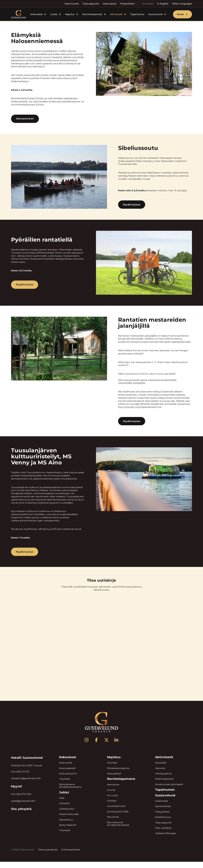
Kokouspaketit (68, 774)
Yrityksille (65, 785)
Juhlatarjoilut (67, 815)
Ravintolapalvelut (92, 15)
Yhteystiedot (127, 4)
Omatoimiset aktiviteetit (169, 791)
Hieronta (160, 774)
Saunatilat (161, 769)
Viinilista (112, 807)
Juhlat (54, 15)
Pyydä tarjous (132, 208)
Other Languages (182, 4)
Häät (62, 804)
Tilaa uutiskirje (163, 834)
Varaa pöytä (110, 4)
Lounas (111, 796)
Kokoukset (37, 15)
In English (163, 4)
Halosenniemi (26, 120)
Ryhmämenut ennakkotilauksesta (70, 792)
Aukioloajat (162, 807)
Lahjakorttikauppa (166, 840)
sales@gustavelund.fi (23, 807)
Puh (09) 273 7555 (21, 800)
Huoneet (112, 769)
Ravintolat (113, 823)
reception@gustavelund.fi (26, 785)
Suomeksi (148, 4)
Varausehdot (114, 780)
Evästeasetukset (71, 856)
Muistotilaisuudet (69, 821)
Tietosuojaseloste (48, 856)
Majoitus (70, 15)
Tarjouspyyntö (91, 4)
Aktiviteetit (116, 15)
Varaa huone (72, 4)
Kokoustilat (66, 769)
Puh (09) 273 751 (20, 778)
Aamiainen (113, 791)
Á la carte (112, 802)
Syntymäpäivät (68, 831)
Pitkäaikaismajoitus (118, 774)
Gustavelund (155, 15)
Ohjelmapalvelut (165, 785)
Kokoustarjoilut (68, 780)
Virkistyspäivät (163, 780)
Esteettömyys (163, 823)
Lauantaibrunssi (116, 812)
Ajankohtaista (163, 813)
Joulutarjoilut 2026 (118, 818)
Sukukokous (66, 826)
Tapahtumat (137, 15)
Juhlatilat (64, 810)
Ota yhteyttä (21, 815)
